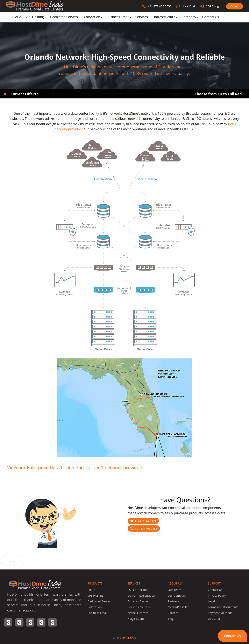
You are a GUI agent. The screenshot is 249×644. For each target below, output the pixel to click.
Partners (173, 601)
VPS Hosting (35, 17)
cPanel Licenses (138, 613)
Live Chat (189, 6)
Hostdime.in (129, 638)
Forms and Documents (223, 607)
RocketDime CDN (139, 607)
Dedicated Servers (65, 17)
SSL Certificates (138, 590)
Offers (234, 6)
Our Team (174, 590)
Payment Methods (220, 613)
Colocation (93, 17)
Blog (171, 619)
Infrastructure (166, 17)
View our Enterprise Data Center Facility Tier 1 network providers (75, 467)
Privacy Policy (217, 596)
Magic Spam (136, 619)
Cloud (17, 17)
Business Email (119, 17)
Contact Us (211, 17)
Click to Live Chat (143, 521)
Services (143, 17)
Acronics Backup (139, 601)
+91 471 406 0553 (160, 6)
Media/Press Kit (178, 607)
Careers (173, 613)
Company (190, 17)
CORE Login (214, 6)
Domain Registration (141, 596)
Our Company (177, 596)
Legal (211, 601)
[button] (232, 636)
